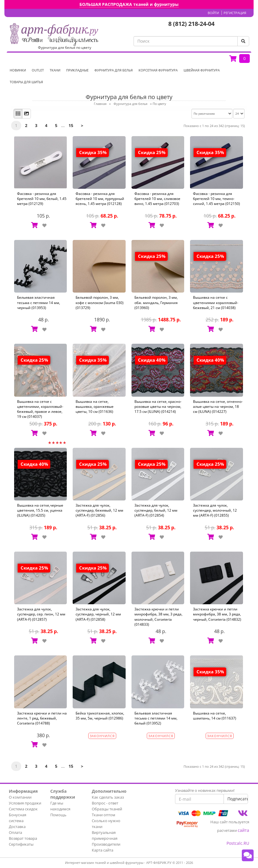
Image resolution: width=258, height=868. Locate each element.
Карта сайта (103, 850)
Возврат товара (23, 838)
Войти (213, 13)
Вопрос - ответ (105, 803)
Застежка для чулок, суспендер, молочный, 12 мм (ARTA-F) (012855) (215, 510)
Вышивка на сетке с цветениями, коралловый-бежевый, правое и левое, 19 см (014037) (40, 409)
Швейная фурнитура (202, 70)
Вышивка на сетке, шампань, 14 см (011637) (215, 716)
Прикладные (77, 70)
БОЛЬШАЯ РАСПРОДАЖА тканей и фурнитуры (129, 4)
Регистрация (235, 13)
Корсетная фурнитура (158, 70)
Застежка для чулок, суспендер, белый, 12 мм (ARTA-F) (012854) (156, 510)
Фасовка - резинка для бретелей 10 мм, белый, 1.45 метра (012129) (42, 199)
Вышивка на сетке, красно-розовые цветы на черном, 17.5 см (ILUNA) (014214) (158, 407)
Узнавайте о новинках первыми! (205, 790)
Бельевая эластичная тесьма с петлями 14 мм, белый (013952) (156, 718)
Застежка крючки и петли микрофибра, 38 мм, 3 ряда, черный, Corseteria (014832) (217, 614)
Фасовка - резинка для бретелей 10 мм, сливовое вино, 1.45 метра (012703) (157, 199)
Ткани (55, 70)
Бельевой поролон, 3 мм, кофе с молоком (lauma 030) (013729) (100, 302)
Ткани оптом (104, 815)
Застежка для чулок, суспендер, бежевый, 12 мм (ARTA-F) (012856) (99, 510)
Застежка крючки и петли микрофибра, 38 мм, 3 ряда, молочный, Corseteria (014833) (158, 617)
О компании (20, 797)
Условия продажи (25, 803)
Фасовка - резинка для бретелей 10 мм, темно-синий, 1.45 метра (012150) (217, 199)
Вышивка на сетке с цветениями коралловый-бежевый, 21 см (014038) (216, 302)
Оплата (15, 832)
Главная (100, 104)
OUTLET (38, 70)
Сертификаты (21, 844)
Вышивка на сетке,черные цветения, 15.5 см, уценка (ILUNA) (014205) (40, 510)
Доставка (17, 827)
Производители (106, 844)
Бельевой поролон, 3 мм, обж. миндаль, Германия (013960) (156, 302)
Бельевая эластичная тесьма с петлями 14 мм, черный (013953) (39, 302)
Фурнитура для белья (114, 70)
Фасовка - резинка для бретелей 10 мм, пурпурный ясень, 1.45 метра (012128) (100, 199)
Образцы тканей (107, 809)
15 (71, 125)
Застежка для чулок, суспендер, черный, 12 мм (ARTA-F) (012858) (98, 614)
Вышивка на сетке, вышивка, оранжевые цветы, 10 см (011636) (95, 407)
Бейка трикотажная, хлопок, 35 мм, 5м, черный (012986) (100, 716)
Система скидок (23, 809)
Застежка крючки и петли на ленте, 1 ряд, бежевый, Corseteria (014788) (42, 718)
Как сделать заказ (108, 797)
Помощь (58, 815)
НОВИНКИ (18, 70)
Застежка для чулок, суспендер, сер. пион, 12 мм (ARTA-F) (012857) (41, 614)
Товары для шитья (26, 82)
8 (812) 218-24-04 (191, 24)
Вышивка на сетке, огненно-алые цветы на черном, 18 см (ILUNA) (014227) (218, 407)
